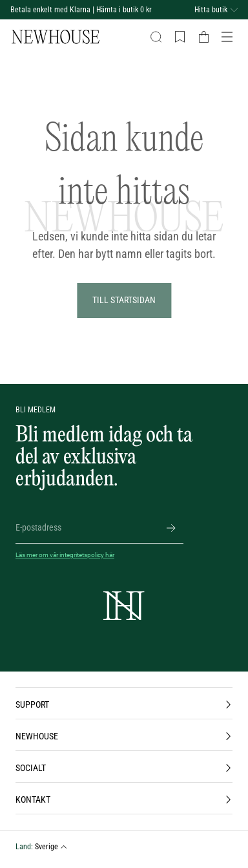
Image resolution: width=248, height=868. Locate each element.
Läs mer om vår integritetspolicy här (65, 555)
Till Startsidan (124, 300)
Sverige (51, 847)
